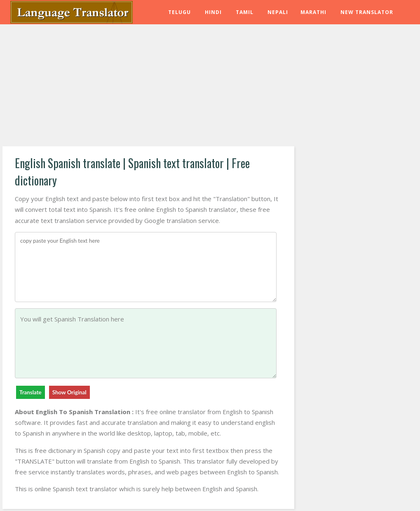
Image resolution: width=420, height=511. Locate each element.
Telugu (179, 12)
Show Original (69, 392)
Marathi (313, 12)
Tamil (245, 12)
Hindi (213, 12)
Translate (31, 392)
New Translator (367, 12)
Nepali (278, 12)
